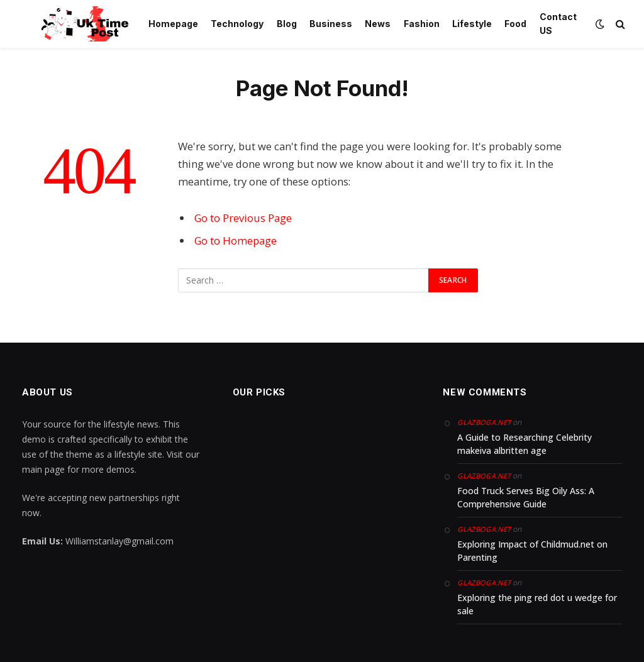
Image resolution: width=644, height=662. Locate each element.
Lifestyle (472, 24)
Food (515, 24)
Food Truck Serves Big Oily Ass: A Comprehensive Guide (526, 497)
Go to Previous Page (243, 218)
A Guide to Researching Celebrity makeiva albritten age (525, 444)
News (378, 24)
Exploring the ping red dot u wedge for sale (537, 604)
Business (331, 24)
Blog (287, 24)
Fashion (422, 24)
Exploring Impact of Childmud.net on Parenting (532, 551)
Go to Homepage (236, 240)
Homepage (173, 24)
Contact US (558, 24)
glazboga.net (484, 422)
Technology (237, 24)
